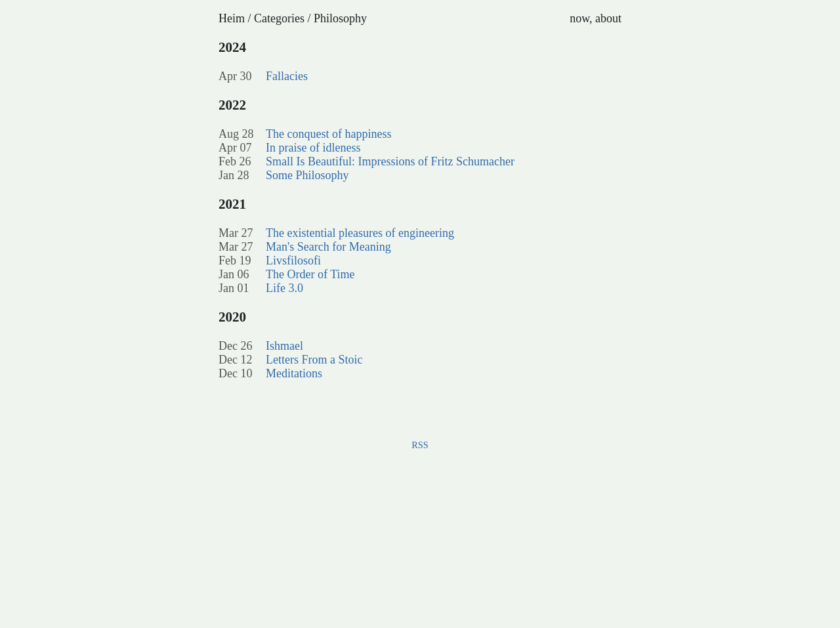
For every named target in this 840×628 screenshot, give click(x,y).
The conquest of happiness (328, 134)
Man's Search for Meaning (328, 247)
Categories (279, 18)
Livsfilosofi (293, 261)
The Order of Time (310, 274)
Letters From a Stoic (314, 360)
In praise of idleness (313, 148)
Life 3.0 (284, 288)
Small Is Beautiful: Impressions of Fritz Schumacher (390, 161)
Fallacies (287, 76)
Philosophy (340, 18)
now (579, 18)
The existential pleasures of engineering (360, 233)
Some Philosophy (307, 175)
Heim (232, 18)
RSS (420, 445)
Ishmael (284, 346)
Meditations (294, 373)
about (608, 18)
